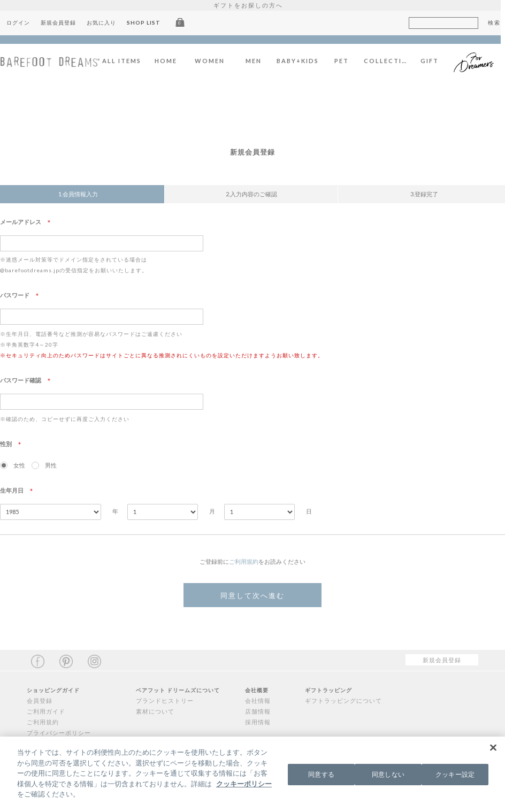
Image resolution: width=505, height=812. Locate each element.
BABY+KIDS (302, 61)
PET (346, 61)
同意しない (388, 775)
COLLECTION (390, 61)
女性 (19, 465)
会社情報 (258, 700)
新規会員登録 (63, 22)
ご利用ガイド (46, 711)
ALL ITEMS (126, 61)
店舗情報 (258, 711)
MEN (258, 61)
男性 (51, 465)
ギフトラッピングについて (343, 700)
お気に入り (106, 22)
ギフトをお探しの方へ (252, 5)
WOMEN (214, 61)
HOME (170, 61)
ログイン (22, 22)
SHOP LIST (148, 22)
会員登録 (40, 700)
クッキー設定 (455, 775)
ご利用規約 (244, 561)
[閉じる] (493, 749)
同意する (321, 775)
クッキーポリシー (244, 785)
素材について (155, 711)
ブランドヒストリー (165, 700)
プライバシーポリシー (59, 733)
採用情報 (258, 722)
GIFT (434, 61)
